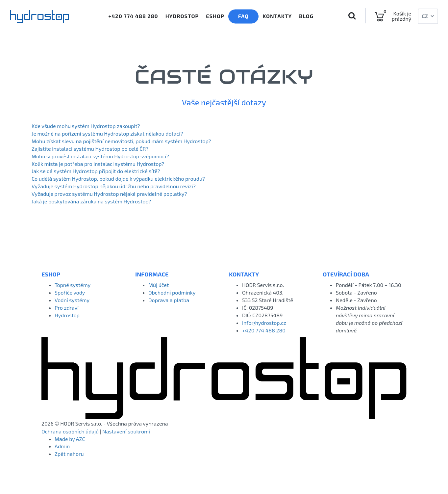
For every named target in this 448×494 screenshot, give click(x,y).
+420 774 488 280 (133, 16)
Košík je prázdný (402, 16)
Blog (306, 16)
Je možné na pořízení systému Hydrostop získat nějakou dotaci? (107, 133)
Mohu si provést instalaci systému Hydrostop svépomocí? (100, 156)
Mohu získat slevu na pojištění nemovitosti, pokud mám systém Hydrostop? (121, 141)
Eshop (215, 16)
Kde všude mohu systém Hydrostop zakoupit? (86, 126)
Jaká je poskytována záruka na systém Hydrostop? (91, 201)
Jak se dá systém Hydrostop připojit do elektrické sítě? (96, 171)
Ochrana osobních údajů (70, 431)
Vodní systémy (72, 300)
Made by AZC (70, 439)
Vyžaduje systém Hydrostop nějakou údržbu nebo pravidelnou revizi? (114, 186)
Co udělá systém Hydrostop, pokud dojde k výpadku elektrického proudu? (118, 179)
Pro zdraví (67, 308)
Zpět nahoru (69, 454)
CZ (428, 16)
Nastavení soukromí (126, 431)
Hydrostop (182, 16)
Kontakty (277, 16)
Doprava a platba (169, 300)
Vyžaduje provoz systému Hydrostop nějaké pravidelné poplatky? (109, 194)
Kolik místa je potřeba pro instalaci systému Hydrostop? (98, 164)
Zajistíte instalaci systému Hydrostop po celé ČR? (90, 149)
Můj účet (159, 285)
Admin (62, 446)
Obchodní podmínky (172, 292)
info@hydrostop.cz (264, 323)
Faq (244, 16)
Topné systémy (73, 285)
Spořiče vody (70, 292)
